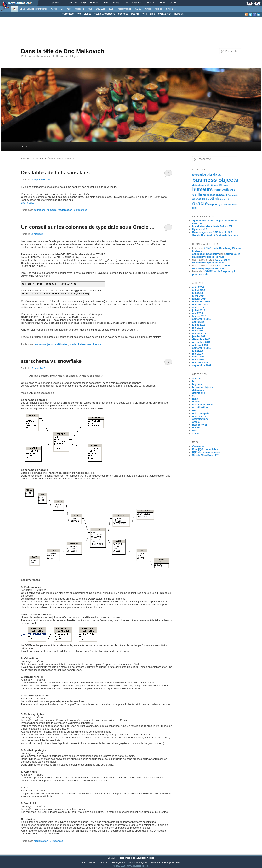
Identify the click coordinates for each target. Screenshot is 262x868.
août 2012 (198, 322)
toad (235, 205)
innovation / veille (203, 404)
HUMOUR (179, 14)
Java (90, 9)
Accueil (26, 146)
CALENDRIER (165, 14)
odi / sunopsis (231, 195)
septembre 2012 (202, 319)
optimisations (219, 199)
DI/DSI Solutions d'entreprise (34, 9)
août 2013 (198, 307)
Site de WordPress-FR (205, 455)
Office (148, 9)
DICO (153, 14)
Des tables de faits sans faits (55, 173)
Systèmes (171, 9)
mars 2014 (198, 296)
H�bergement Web (171, 862)
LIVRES (88, 14)
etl (220, 185)
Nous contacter (89, 862)
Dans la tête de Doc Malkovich (63, 51)
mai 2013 (198, 313)
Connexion (199, 446)
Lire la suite (29, 203)
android (197, 175)
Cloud (54, 9)
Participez (104, 862)
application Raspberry (205, 254)
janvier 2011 (199, 336)
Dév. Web (101, 9)
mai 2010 (198, 354)
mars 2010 (198, 359)
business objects (43, 344)
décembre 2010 (201, 339)
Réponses (80, 210)
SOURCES (123, 14)
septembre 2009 (202, 365)
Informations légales (138, 862)
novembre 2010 (201, 342)
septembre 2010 (202, 348)
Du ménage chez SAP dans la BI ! (212, 232)
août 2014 (198, 287)
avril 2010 (198, 357)
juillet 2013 (199, 310)
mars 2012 (198, 331)
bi (204, 174)
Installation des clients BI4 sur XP (212, 226)
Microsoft (79, 9)
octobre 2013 (200, 304)
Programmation (124, 9)
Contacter (112, 858)
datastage (198, 185)
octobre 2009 (200, 362)
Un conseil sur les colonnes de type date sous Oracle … (88, 227)
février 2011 (199, 333)
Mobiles (159, 9)
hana (225, 185)
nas (222, 195)
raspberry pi (216, 205)
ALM (69, 9)
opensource (200, 199)
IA (62, 9)
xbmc (195, 208)
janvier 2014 (199, 299)
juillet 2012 (199, 325)
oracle (73, 344)
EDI (111, 9)
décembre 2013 (201, 302)
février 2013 (199, 316)
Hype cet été (200, 229)
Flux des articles (205, 449)
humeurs (52, 210)
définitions (40, 210)
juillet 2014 (199, 290)
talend (228, 205)
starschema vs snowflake (51, 361)
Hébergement (119, 862)
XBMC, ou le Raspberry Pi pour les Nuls (216, 255)
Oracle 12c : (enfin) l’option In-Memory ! (216, 235)
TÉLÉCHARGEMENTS (105, 14)
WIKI (145, 14)
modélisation (65, 210)
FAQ (79, 14)
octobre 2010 (200, 345)
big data (214, 174)
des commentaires (206, 452)
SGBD (138, 9)
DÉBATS (135, 14)
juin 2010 (198, 351)
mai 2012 (198, 328)
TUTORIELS (68, 14)
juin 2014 (198, 293)
